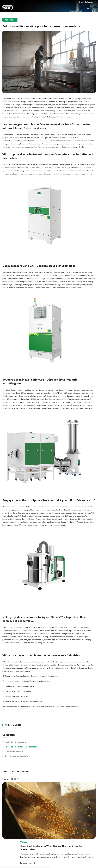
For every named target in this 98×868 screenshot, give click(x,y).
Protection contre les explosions (22, 747)
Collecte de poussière (16, 742)
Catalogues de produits (17, 756)
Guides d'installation (15, 751)
